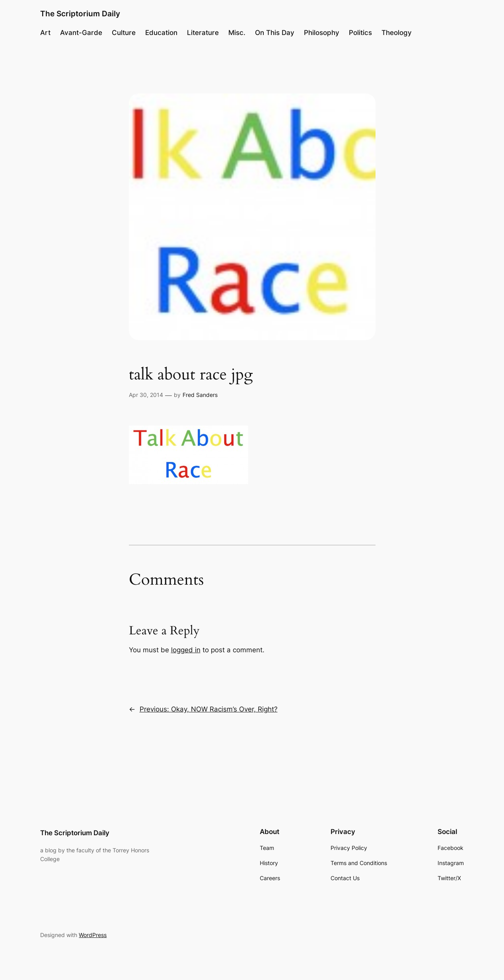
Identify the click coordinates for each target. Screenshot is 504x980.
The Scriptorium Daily (80, 14)
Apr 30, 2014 (146, 395)
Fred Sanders (200, 395)
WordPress (93, 935)
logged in (186, 650)
